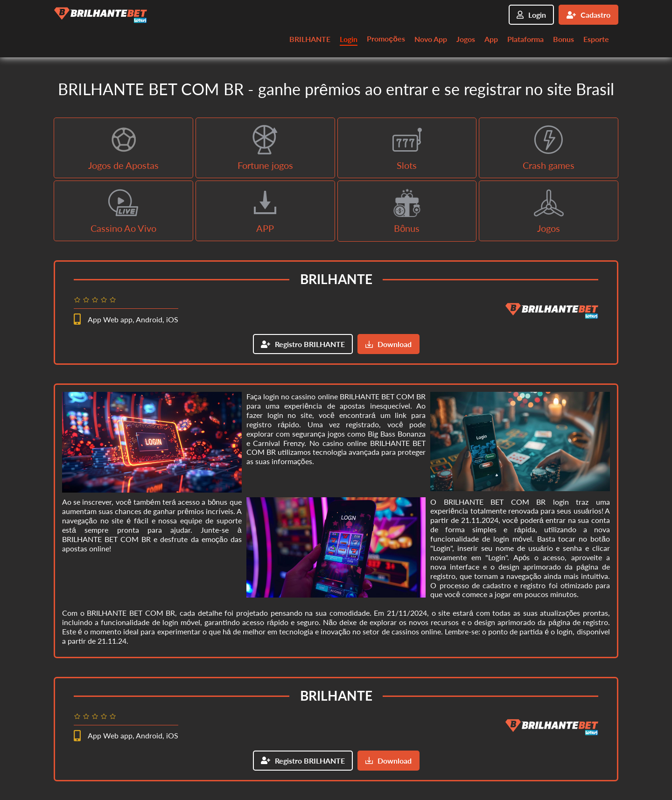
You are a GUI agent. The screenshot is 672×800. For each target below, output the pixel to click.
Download (388, 344)
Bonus (563, 39)
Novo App (431, 39)
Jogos (466, 39)
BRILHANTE (310, 39)
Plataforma (525, 39)
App (491, 39)
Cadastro (588, 15)
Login (531, 15)
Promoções (386, 38)
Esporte (596, 39)
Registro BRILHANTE (303, 344)
